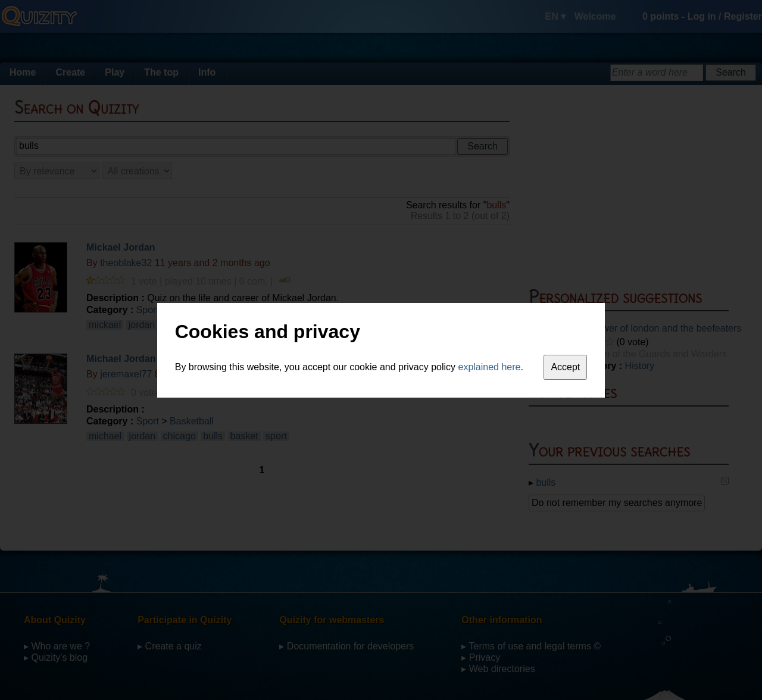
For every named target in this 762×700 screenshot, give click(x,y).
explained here (490, 367)
